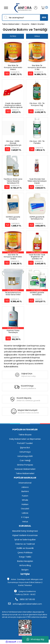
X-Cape (25, 517)
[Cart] (42, 8)
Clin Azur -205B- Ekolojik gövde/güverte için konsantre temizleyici (13, 144)
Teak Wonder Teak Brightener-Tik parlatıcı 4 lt (37, 257)
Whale (25, 500)
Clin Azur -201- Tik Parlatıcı (37, 142)
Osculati (25, 509)
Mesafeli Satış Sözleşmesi (25, 531)
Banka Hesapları (25, 561)
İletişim (25, 570)
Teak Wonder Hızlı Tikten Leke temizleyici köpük (37, 181)
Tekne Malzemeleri (25, 473)
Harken (25, 504)
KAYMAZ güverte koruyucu (13, 218)
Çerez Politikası (25, 552)
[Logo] (23, 8)
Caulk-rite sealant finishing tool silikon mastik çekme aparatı (13, 105)
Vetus (25, 522)
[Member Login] (37, 8)
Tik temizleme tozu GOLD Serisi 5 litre (13, 294)
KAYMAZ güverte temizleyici (37, 294)
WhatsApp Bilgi (35, 639)
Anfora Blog (25, 565)
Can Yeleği (25, 460)
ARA (44, 17)
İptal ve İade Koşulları (25, 540)
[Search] (25, 17)
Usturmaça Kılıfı (25, 456)
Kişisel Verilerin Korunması (25, 535)
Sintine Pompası (25, 465)
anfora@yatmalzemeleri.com (25, 604)
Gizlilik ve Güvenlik (25, 548)
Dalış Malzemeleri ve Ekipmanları (25, 439)
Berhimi (25, 491)
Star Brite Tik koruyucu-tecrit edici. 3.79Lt (37, 67)
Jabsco (25, 487)
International (25, 483)
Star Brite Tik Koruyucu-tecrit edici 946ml (13, 67)
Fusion (25, 496)
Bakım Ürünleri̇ (38, 24)
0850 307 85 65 (25, 599)
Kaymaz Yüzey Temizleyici (13, 331)
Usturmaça (25, 452)
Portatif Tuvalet (25, 443)
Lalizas (25, 513)
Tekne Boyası (25, 435)
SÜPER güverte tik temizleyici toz (37, 218)
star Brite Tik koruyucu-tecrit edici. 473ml (13, 257)
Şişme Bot (25, 448)
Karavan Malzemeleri (25, 469)
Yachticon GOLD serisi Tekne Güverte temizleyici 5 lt (13, 181)
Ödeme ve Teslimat (25, 544)
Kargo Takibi (25, 557)
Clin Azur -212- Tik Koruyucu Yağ (37, 104)
